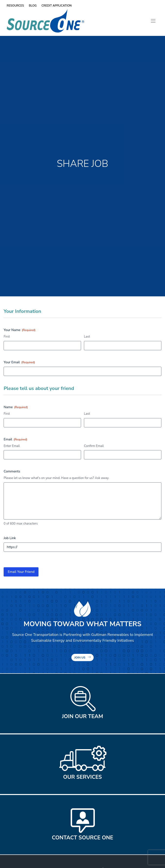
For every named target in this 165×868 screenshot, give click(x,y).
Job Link (10, 538)
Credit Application (56, 6)
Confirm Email (94, 446)
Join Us (80, 657)
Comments (12, 471)
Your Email (19, 362)
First (7, 337)
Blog (33, 6)
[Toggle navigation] (153, 21)
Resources (15, 6)
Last (87, 337)
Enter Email (12, 446)
